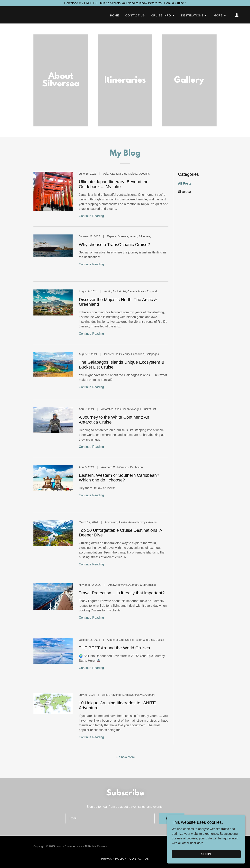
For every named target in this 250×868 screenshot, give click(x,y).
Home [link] (115, 15)
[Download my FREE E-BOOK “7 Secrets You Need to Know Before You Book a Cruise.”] (125, 3)
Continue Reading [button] (91, 216)
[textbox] (110, 818)
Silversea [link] (184, 192)
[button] (163, 15)
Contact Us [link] (135, 15)
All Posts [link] (185, 183)
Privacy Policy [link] (114, 859)
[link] (101, 199)
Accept (206, 854)
